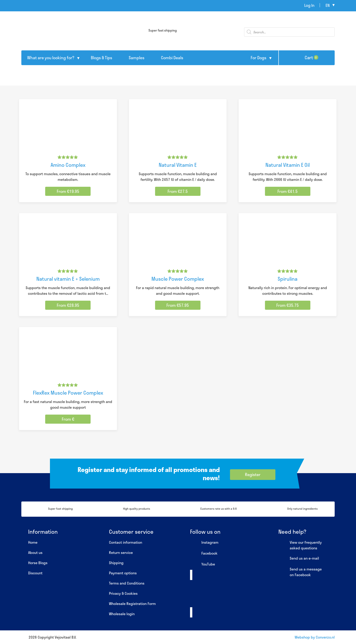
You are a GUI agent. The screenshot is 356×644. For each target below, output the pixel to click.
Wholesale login (122, 614)
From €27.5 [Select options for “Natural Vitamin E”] (178, 191)
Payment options (123, 573)
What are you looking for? (51, 58)
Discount (35, 573)
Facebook (204, 553)
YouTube (203, 564)
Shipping (116, 563)
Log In (309, 5)
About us (35, 552)
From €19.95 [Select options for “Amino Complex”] (68, 191)
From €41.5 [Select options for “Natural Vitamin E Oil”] (288, 191)
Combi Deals (172, 58)
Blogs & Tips (101, 58)
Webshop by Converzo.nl (315, 637)
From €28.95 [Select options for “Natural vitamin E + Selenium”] (68, 305)
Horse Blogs (38, 563)
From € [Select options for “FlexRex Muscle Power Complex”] (68, 419)
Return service (121, 552)
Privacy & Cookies (123, 593)
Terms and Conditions (127, 583)
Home (33, 542)
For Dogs (258, 58)
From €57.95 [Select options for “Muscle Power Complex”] (178, 305)
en (328, 5)
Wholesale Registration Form (132, 603)
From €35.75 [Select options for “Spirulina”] (288, 305)
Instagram (204, 543)
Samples (137, 58)
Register (253, 474)
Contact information (126, 542)
